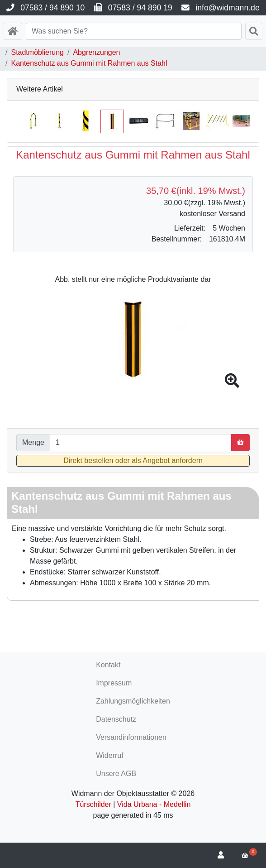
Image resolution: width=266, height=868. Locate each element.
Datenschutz (116, 719)
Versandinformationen (131, 737)
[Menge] (141, 443)
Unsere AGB (116, 774)
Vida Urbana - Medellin (154, 804)
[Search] (134, 31)
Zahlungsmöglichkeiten (133, 701)
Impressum (114, 683)
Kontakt (108, 665)
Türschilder (93, 804)
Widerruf (109, 755)
